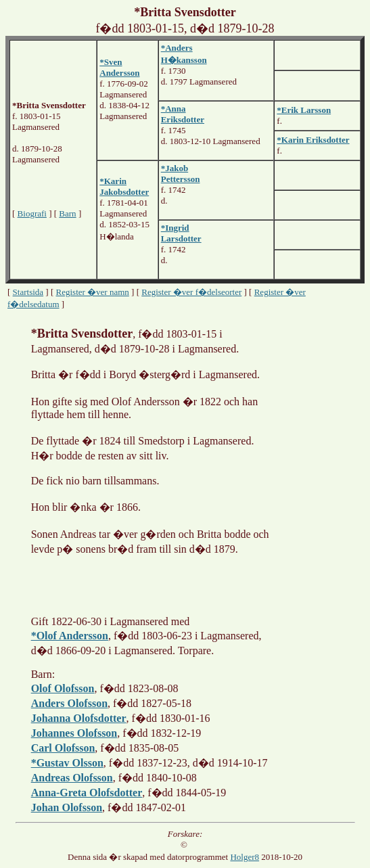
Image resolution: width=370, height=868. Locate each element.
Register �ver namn (93, 292)
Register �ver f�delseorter (191, 292)
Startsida (28, 292)
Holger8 (245, 857)
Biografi (32, 213)
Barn (67, 213)
